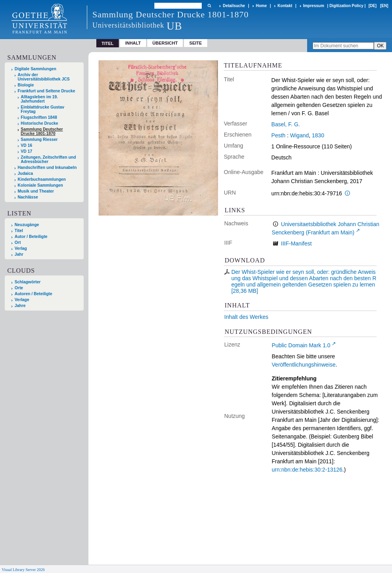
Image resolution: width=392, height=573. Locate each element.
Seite (196, 43)
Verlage (22, 300)
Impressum (314, 6)
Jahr (19, 254)
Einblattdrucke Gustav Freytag (43, 109)
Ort (18, 242)
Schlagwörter (28, 282)
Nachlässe (28, 197)
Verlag (21, 248)
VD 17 (27, 151)
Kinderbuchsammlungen (42, 179)
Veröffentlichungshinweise (304, 365)
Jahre (20, 306)
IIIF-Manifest (296, 243)
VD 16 (27, 145)
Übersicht (165, 43)
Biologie (26, 85)
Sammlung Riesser (39, 140)
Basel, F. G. (285, 124)
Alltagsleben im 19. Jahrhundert (39, 99)
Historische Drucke (40, 123)
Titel (19, 231)
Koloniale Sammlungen (40, 185)
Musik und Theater (36, 191)
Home (261, 6)
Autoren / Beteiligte (33, 294)
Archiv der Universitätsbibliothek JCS (44, 77)
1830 (318, 135)
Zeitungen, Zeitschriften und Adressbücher (49, 159)
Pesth (278, 135)
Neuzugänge (27, 225)
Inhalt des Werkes (246, 317)
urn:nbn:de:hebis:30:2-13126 (307, 470)
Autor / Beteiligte (31, 237)
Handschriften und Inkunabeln (47, 168)
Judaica (25, 173)
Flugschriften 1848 (39, 117)
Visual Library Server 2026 (23, 570)
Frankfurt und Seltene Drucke (47, 91)
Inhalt (133, 43)
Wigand (299, 135)
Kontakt (285, 6)
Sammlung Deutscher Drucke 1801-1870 (42, 131)
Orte (19, 288)
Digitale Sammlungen (36, 69)
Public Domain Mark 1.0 (301, 345)
